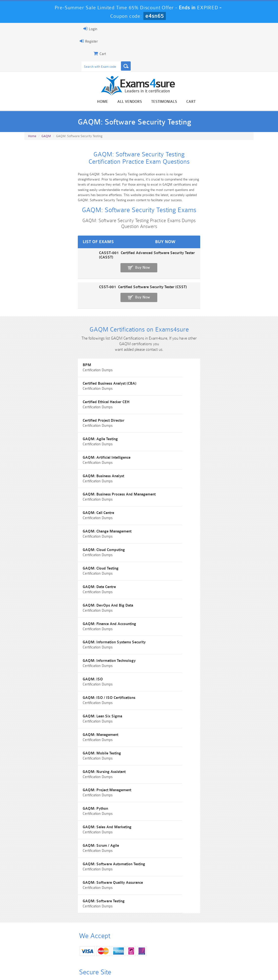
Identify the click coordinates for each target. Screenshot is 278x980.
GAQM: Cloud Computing (48, 510)
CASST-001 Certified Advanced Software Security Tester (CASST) (79, 268)
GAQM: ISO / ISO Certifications (53, 620)
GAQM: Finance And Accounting (53, 565)
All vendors (188, 103)
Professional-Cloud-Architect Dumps (158, 935)
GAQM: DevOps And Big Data (172, 538)
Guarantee (71, 966)
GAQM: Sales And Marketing (171, 703)
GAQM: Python (39, 703)
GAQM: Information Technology (53, 593)
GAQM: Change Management (171, 483)
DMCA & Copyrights (164, 966)
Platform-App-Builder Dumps (42, 948)
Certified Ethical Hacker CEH (50, 400)
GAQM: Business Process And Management (183, 455)
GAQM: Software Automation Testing (178, 730)
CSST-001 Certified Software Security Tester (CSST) (68, 285)
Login (32, 29)
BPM (31, 373)
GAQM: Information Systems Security (178, 565)
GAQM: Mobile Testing (166, 648)
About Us (48, 966)
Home (161, 103)
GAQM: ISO (157, 593)
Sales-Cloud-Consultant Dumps (119, 935)
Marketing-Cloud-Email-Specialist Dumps (236, 937)
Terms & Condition (101, 966)
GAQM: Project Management (171, 675)
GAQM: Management (44, 648)
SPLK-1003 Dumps (158, 946)
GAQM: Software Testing (168, 758)
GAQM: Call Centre (42, 483)
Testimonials (223, 103)
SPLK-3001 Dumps (197, 946)
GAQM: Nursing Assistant (48, 675)
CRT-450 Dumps (197, 933)
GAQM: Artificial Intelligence (170, 428)
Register (30, 41)
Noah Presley (145, 878)
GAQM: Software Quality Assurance (57, 758)
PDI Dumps (81, 946)
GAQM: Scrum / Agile (45, 730)
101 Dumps (81, 933)
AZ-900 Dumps (120, 946)
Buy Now (236, 270)
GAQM (46, 142)
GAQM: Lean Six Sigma (166, 620)
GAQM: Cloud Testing (164, 510)
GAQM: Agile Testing (44, 428)
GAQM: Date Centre (43, 538)
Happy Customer (145, 887)
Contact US (132, 966)
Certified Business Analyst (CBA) (173, 373)
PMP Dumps (42, 933)
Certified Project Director (167, 400)
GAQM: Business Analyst (47, 455)
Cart (250, 103)
